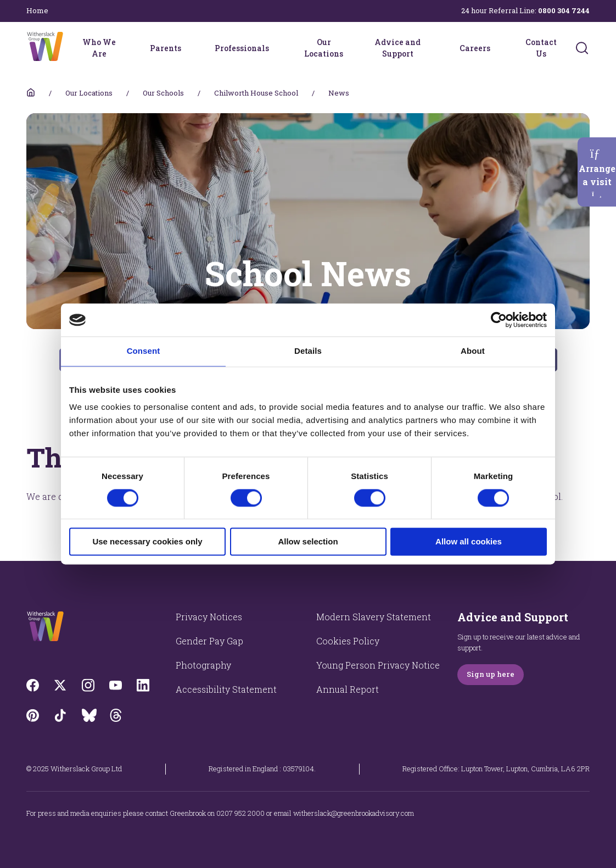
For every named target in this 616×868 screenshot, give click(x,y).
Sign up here (491, 674)
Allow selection (308, 542)
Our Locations (324, 48)
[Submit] (582, 48)
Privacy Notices (209, 617)
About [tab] (473, 351)
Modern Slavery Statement (374, 617)
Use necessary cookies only (147, 542)
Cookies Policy (348, 641)
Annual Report (348, 689)
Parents (166, 48)
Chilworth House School (256, 93)
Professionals (242, 48)
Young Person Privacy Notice (378, 665)
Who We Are (99, 48)
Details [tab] (308, 351)
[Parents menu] (188, 48)
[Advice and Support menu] (434, 48)
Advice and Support (397, 48)
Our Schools (163, 93)
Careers (475, 48)
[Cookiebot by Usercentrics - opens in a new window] (499, 320)
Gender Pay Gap (209, 641)
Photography (203, 665)
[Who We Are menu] (125, 48)
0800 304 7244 (564, 10)
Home (37, 10)
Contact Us (541, 48)
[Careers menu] (497, 48)
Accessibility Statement (226, 689)
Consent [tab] (144, 351)
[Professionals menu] (276, 48)
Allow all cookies (469, 542)
